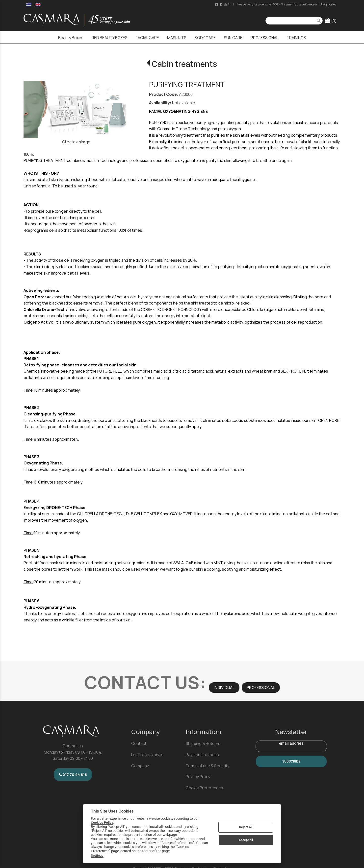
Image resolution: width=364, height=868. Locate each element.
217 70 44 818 (73, 775)
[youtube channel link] (226, 4)
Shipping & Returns (203, 743)
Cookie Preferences (204, 788)
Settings (97, 855)
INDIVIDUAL (224, 688)
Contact (139, 743)
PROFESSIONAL (261, 688)
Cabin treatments (184, 64)
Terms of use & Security (208, 766)
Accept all (246, 840)
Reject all (246, 827)
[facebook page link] (217, 4)
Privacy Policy (198, 777)
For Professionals (147, 755)
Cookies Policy (102, 822)
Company (140, 766)
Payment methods (202, 755)
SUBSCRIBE (291, 762)
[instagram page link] (221, 4)
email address (291, 743)
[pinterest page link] (230, 4)
